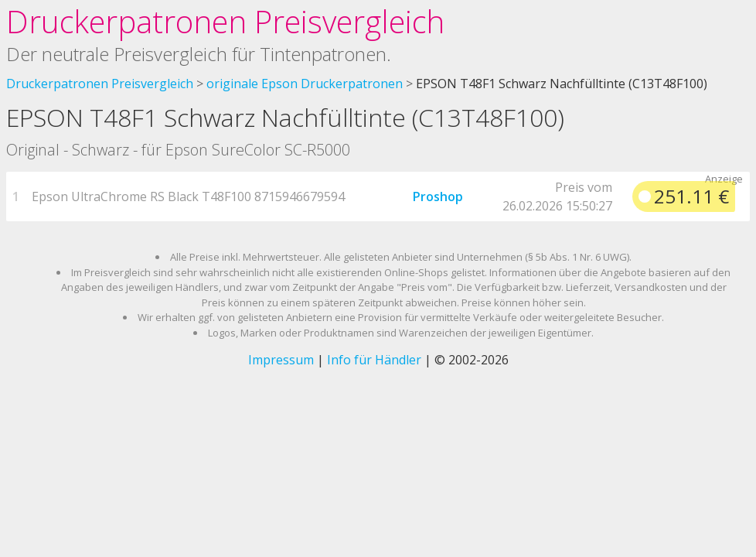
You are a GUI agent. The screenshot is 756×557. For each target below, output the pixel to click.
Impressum (281, 360)
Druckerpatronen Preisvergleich (225, 21)
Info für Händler (374, 360)
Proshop (438, 196)
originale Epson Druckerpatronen (305, 84)
